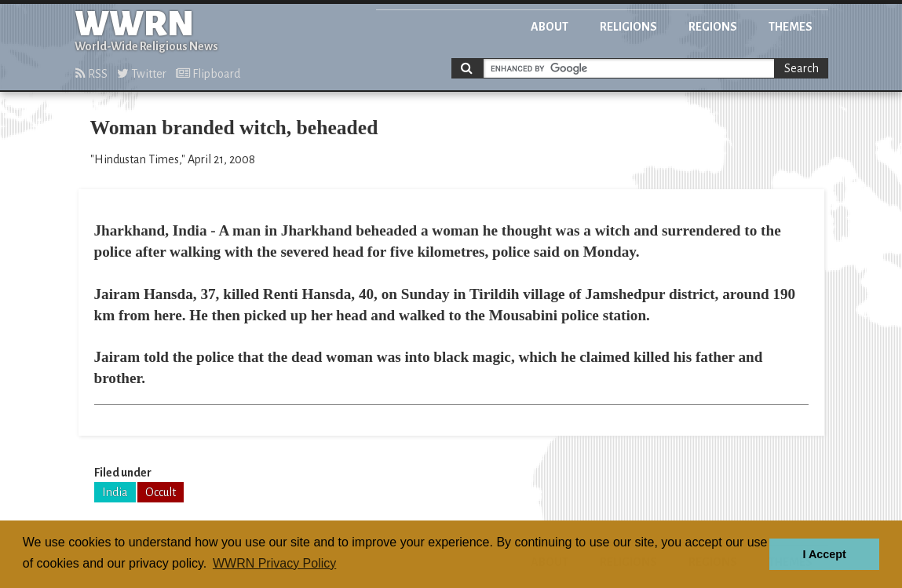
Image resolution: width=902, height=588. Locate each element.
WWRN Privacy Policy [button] (274, 563)
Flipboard (208, 74)
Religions (628, 27)
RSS (91, 74)
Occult (161, 492)
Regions (713, 27)
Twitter (142, 74)
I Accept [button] (824, 554)
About (550, 27)
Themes (791, 27)
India (115, 492)
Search (802, 68)
